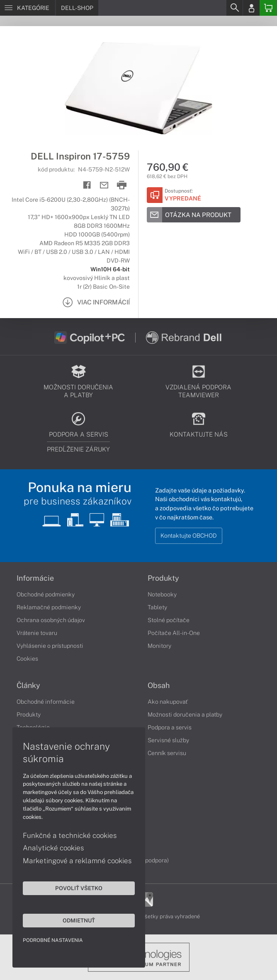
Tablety (157, 607)
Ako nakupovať (168, 702)
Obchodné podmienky (46, 594)
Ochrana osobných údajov (51, 620)
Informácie (35, 578)
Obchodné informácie (46, 702)
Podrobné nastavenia (53, 940)
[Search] (234, 8)
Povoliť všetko (79, 888)
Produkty (163, 578)
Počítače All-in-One (174, 633)
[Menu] (28, 8)
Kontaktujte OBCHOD (189, 536)
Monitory (159, 646)
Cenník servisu (167, 753)
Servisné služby (168, 740)
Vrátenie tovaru (37, 633)
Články (28, 686)
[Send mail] (104, 185)
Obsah (159, 686)
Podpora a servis (170, 727)
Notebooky (162, 594)
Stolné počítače (169, 620)
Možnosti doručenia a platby (185, 714)
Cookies (27, 659)
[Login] (251, 8)
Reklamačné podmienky (49, 607)
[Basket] (268, 8)
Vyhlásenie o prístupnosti (50, 646)
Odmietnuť (79, 920)
